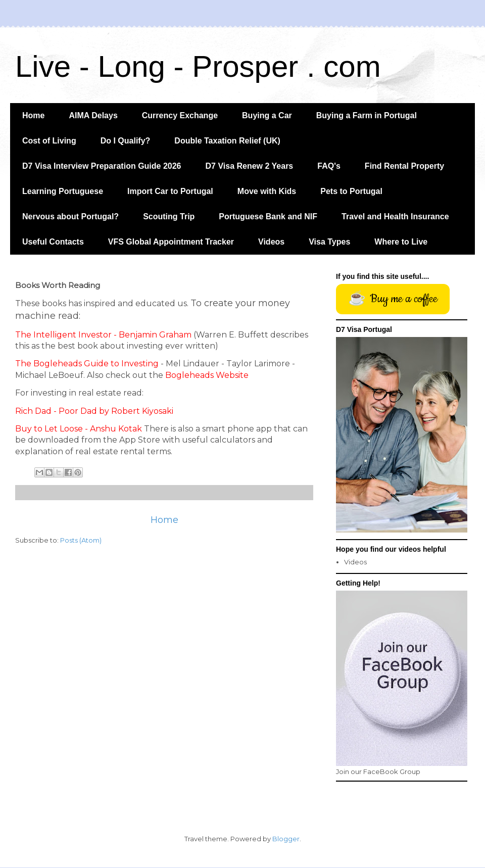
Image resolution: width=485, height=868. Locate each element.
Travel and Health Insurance (395, 216)
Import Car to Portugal (170, 191)
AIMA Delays (93, 115)
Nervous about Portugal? (70, 216)
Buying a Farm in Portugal (367, 115)
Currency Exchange (180, 115)
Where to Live (401, 242)
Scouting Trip (169, 216)
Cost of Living (49, 141)
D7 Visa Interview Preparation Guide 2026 (102, 166)
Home (33, 115)
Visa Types (329, 242)
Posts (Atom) (81, 540)
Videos (271, 242)
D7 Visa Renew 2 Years (250, 166)
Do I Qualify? (126, 141)
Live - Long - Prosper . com (198, 66)
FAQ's (329, 166)
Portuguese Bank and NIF (268, 216)
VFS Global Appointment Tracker (171, 242)
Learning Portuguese (63, 191)
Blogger (286, 839)
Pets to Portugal (351, 191)
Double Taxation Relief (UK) (227, 141)
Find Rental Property (404, 166)
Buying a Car (267, 115)
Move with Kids (267, 191)
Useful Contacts (53, 242)
